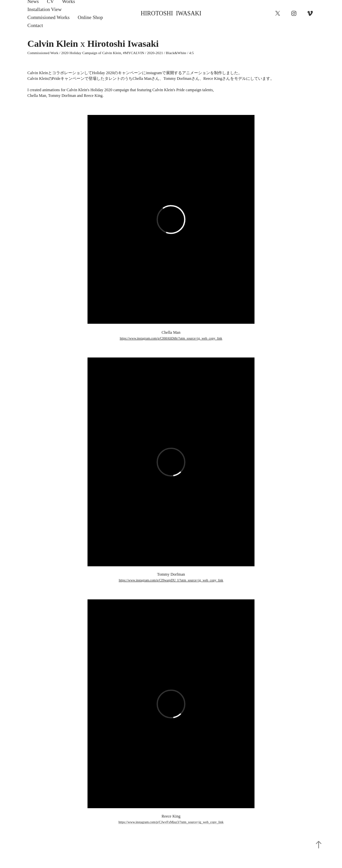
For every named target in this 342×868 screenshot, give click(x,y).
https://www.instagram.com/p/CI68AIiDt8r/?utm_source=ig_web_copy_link (171, 338)
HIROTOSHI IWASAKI (171, 13)
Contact (35, 25)
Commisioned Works (48, 17)
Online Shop (90, 17)
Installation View (45, 9)
